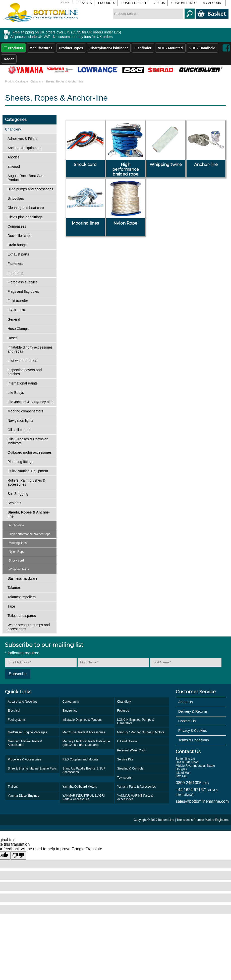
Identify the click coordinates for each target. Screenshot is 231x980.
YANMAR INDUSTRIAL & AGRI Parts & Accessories (84, 797)
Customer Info (184, 3)
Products (107, 3)
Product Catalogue (17, 81)
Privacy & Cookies (193, 731)
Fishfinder (143, 48)
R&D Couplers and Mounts (80, 759)
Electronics (70, 711)
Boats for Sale (134, 3)
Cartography (71, 702)
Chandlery (37, 81)
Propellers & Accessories (24, 759)
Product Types (71, 48)
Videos (159, 3)
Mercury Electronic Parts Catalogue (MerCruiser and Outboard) (86, 743)
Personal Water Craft (131, 750)
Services (84, 3)
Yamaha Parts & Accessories (137, 787)
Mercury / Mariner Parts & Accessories (25, 743)
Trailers (13, 787)
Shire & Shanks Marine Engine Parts (32, 769)
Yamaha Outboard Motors (80, 787)
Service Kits (125, 759)
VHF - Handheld (202, 48)
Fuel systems (17, 720)
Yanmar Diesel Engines (23, 796)
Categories (16, 120)
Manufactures (41, 48)
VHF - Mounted (170, 48)
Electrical (14, 711)
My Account (213, 3)
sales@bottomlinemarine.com (201, 801)
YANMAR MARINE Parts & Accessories (135, 797)
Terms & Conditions (193, 740)
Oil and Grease (127, 741)
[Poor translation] (18, 855)
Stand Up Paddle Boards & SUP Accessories (84, 770)
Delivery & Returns (193, 711)
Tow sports (124, 778)
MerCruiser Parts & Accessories (84, 732)
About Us (186, 702)
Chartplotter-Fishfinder (109, 48)
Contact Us (187, 721)
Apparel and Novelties (22, 702)
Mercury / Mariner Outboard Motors (141, 732)
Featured (123, 711)
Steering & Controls (130, 769)
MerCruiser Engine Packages (27, 732)
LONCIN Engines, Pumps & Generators (136, 721)
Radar (9, 59)
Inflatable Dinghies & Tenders (82, 720)
